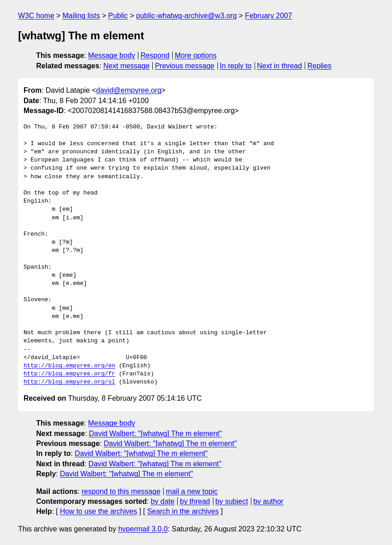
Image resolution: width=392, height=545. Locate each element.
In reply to (236, 66)
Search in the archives (183, 511)
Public (118, 16)
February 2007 (269, 16)
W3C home (36, 16)
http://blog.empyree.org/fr (69, 374)
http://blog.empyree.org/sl (69, 382)
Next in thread (279, 66)
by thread (195, 501)
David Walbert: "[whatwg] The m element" (156, 434)
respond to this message (121, 491)
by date (162, 501)
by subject (231, 501)
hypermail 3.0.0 (143, 529)
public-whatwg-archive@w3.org (187, 16)
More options (196, 55)
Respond (155, 55)
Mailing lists (81, 16)
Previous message (185, 66)
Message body (112, 55)
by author (268, 501)
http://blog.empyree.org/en (69, 366)
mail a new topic (192, 491)
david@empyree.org (129, 90)
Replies (319, 66)
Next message (127, 66)
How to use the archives (98, 511)
